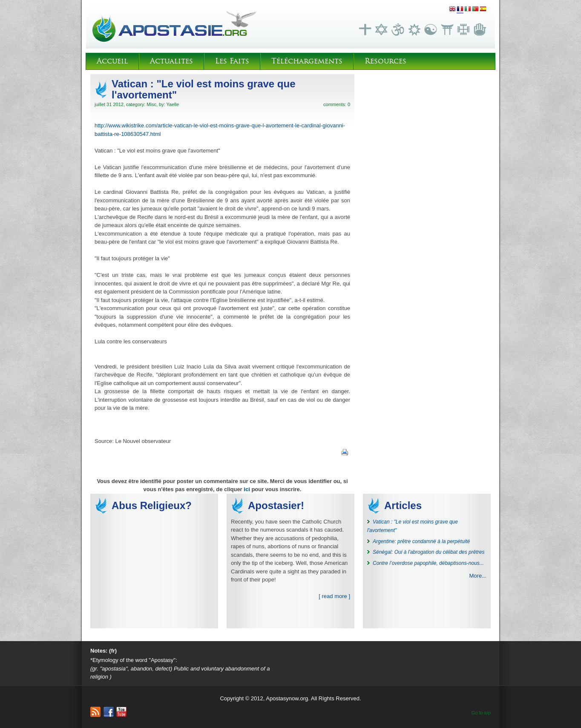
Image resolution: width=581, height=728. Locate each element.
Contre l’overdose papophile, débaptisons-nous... (428, 563)
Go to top (481, 713)
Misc (151, 104)
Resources (385, 61)
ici (247, 489)
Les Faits (232, 61)
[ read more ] (334, 596)
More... (478, 576)
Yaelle (173, 104)
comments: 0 (337, 104)
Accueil (112, 61)
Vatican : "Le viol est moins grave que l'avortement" (204, 89)
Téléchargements (307, 61)
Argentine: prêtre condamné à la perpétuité (421, 541)
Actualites (171, 61)
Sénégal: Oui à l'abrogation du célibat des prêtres (429, 552)
